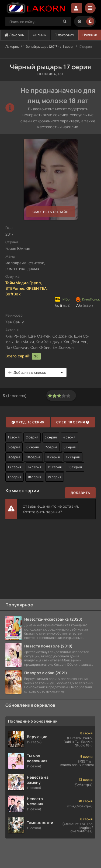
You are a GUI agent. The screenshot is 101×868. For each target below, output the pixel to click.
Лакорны (15, 35)
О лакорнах (65, 35)
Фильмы (40, 35)
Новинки (90, 35)
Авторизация (77, 8)
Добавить (80, 493)
